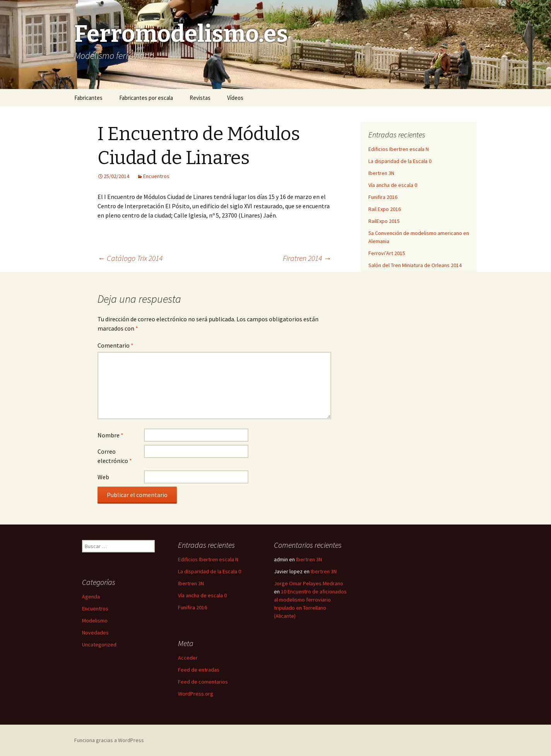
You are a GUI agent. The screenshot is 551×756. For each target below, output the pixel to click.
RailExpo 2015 (384, 221)
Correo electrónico (115, 456)
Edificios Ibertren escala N (399, 149)
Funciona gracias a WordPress (109, 740)
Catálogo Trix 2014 (130, 258)
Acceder (188, 658)
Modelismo (95, 621)
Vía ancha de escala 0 (393, 185)
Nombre (110, 435)
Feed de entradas (199, 670)
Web (103, 477)
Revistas (200, 98)
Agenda (91, 597)
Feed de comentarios (203, 682)
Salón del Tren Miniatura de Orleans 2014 (415, 265)
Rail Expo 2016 (385, 209)
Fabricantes (88, 98)
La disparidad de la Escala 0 (400, 161)
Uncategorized (99, 645)
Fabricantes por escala (146, 98)
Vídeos (235, 98)
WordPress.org (196, 694)
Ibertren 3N (381, 173)
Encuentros (156, 176)
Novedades (95, 633)
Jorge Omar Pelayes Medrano (309, 583)
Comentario (116, 345)
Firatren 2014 (307, 258)
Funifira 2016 (383, 197)
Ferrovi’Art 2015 (387, 253)
